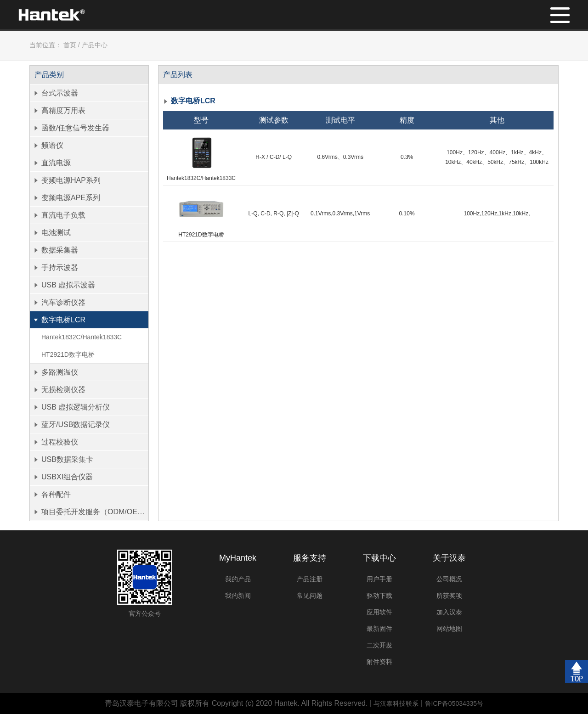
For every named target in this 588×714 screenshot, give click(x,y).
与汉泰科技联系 (396, 703)
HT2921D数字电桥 (68, 354)
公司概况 (449, 579)
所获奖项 (449, 596)
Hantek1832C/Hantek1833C (82, 337)
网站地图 (449, 629)
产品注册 (310, 579)
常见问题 (310, 596)
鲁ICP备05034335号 (454, 703)
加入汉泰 (449, 612)
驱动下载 (379, 596)
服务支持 (310, 558)
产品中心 (95, 45)
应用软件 (379, 612)
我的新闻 (238, 596)
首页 (70, 45)
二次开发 (379, 645)
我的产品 (238, 579)
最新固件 (379, 629)
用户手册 (379, 579)
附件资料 (379, 662)
